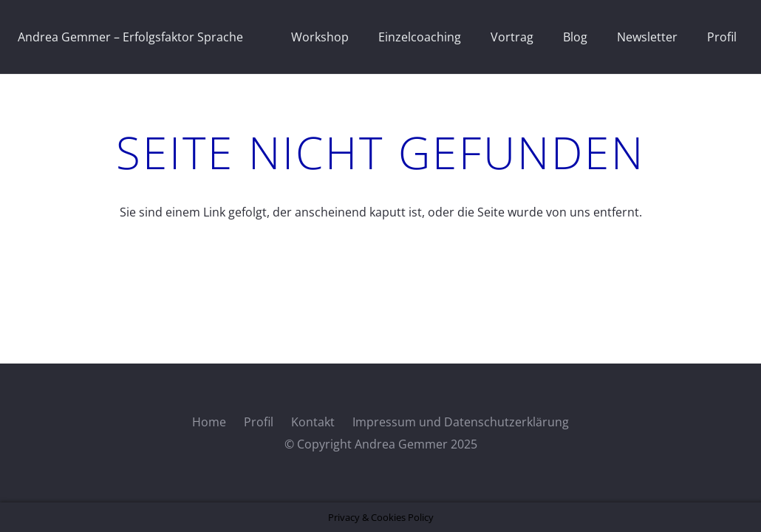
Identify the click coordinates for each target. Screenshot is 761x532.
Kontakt (313, 422)
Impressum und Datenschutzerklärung (461, 422)
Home (209, 422)
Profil (259, 422)
